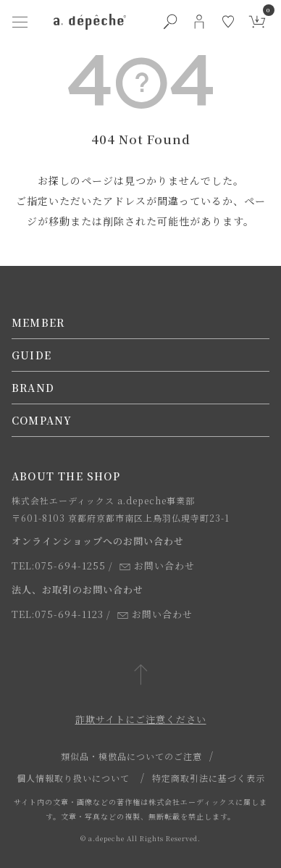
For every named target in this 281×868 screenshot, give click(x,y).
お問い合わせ (157, 566)
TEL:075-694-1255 (59, 566)
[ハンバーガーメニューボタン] (20, 22)
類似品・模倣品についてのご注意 (131, 756)
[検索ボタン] (170, 22)
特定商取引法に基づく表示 (209, 778)
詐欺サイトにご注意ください (141, 719)
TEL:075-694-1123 (58, 614)
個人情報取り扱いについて (73, 778)
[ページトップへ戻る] (141, 676)
